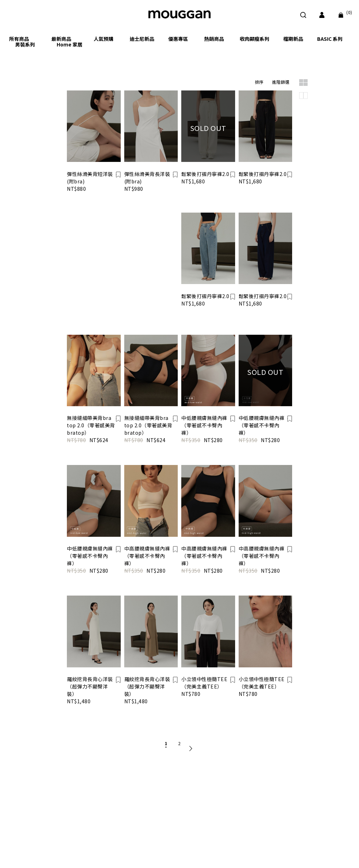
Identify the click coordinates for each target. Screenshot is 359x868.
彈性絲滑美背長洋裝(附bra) (147, 178)
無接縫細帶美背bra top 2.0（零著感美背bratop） (91, 425)
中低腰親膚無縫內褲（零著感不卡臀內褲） (204, 425)
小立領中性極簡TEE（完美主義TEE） (204, 683)
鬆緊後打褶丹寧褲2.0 (205, 174)
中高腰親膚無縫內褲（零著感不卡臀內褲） (147, 556)
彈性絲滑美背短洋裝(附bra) (90, 178)
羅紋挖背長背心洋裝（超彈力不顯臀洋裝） (90, 686)
